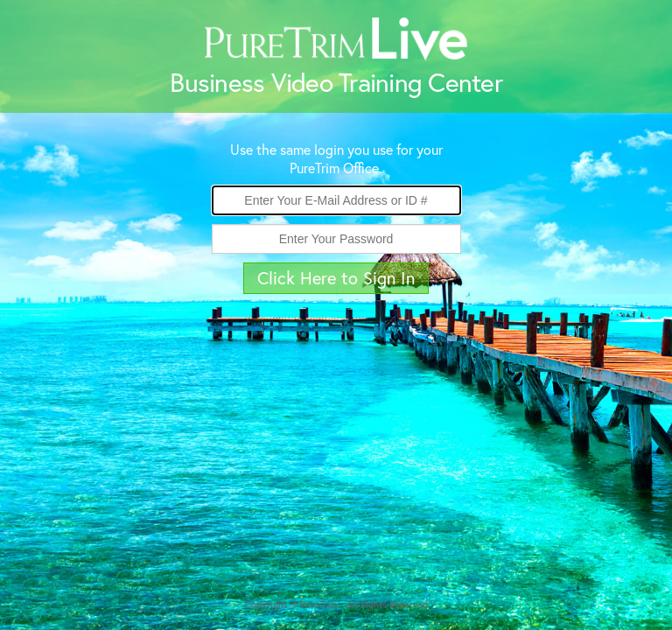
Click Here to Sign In (336, 278)
